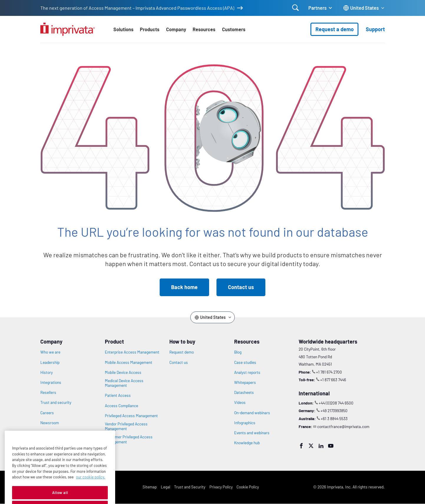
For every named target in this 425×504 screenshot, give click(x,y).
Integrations (51, 382)
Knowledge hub (247, 443)
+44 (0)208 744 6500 (336, 403)
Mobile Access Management (129, 362)
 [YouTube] (331, 446)
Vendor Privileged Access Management (126, 426)
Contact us (241, 287)
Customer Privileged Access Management (129, 439)
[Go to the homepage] (68, 29)
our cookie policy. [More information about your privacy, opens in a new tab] (91, 489)
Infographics (245, 423)
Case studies (245, 362)
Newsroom (50, 423)
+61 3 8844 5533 (334, 418)
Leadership (50, 362)
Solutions (123, 29)
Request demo (182, 352)
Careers (47, 413)
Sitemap (150, 487)
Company (176, 29)
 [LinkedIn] (321, 446)
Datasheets (244, 392)
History (47, 372)
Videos (240, 402)
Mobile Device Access (123, 372)
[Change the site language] (364, 8)
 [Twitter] (311, 446)
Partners (317, 8)
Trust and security (56, 402)
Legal (166, 487)
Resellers (48, 392)
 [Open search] (296, 8)
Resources (204, 29)
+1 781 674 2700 (329, 372)
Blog (238, 352)
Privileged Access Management (131, 416)
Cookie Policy (248, 487)
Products (150, 29)
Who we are (50, 352)
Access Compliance (121, 406)
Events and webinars (252, 433)
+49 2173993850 (334, 411)
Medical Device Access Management (124, 383)
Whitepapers (245, 382)
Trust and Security (190, 487)
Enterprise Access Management (132, 352)
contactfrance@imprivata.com (343, 426)
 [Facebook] (301, 446)
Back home (184, 287)
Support (375, 29)
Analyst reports (247, 372)
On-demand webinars (252, 413)
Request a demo (335, 29)
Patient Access (118, 395)
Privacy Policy (221, 487)
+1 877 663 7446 (333, 380)
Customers (234, 29)
